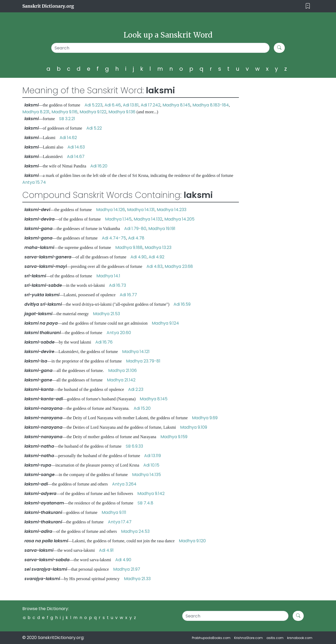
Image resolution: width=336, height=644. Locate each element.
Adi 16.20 (99, 166)
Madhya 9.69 (205, 418)
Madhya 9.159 (174, 437)
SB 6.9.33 (134, 446)
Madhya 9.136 (122, 112)
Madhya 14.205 (179, 219)
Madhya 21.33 (137, 579)
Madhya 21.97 (127, 569)
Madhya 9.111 (114, 512)
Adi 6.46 (113, 105)
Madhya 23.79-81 (143, 361)
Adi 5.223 (93, 105)
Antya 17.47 (120, 522)
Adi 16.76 (104, 342)
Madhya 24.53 (135, 531)
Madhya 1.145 (118, 219)
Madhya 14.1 (108, 276)
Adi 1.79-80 (135, 229)
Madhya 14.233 (172, 210)
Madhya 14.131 (141, 210)
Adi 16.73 (117, 285)
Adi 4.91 (106, 550)
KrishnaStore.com (248, 638)
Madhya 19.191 (162, 229)
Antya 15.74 (34, 182)
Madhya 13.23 (158, 247)
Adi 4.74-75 (114, 238)
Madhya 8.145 (176, 105)
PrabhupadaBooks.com (211, 638)
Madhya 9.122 (93, 112)
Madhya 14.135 (146, 475)
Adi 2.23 (136, 389)
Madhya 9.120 (192, 541)
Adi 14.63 (76, 147)
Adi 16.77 (128, 295)
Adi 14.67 (76, 157)
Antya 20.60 (119, 333)
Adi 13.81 (131, 105)
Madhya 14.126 (111, 210)
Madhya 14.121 (136, 352)
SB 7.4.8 (145, 503)
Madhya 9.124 (165, 323)
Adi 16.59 (182, 304)
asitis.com (275, 638)
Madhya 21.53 (106, 314)
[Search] (161, 48)
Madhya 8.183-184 (211, 105)
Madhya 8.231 (36, 112)
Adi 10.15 (151, 465)
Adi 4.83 (154, 266)
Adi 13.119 (153, 456)
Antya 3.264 (124, 484)
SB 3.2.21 (67, 119)
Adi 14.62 (68, 138)
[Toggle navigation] (308, 6)
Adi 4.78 (136, 238)
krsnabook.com (300, 638)
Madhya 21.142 (121, 380)
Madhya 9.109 (194, 427)
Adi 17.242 (151, 105)
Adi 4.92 (156, 257)
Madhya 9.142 (151, 494)
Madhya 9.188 (129, 247)
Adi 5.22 (94, 128)
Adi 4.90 (138, 257)
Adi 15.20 (142, 408)
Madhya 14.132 (148, 219)
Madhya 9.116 (64, 112)
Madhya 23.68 (179, 266)
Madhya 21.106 (122, 370)
